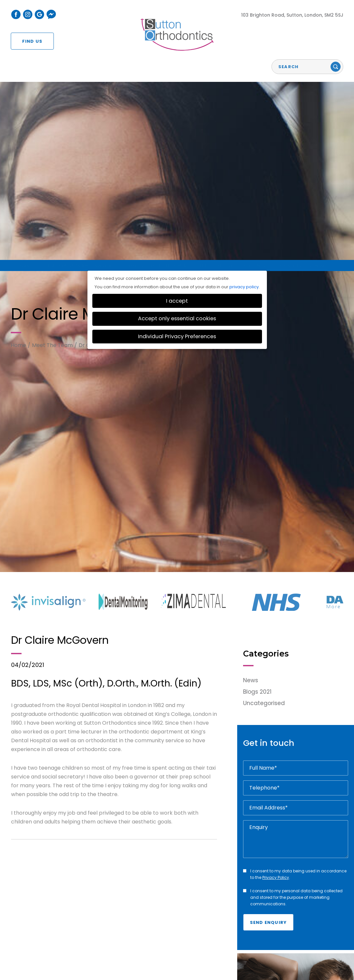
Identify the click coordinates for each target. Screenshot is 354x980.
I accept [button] (177, 30)
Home (18, 74)
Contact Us (328, 915)
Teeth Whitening (171, 915)
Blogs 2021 (257, 421)
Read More (267, 874)
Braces (136, 915)
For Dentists (291, 915)
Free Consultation (63, 915)
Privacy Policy (276, 607)
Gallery (222, 915)
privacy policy (244, 16)
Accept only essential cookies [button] (177, 48)
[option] (55, 332)
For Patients (253, 915)
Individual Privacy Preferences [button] (177, 66)
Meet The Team (52, 74)
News (251, 410)
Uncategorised (264, 432)
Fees (202, 915)
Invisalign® (108, 915)
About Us (22, 915)
